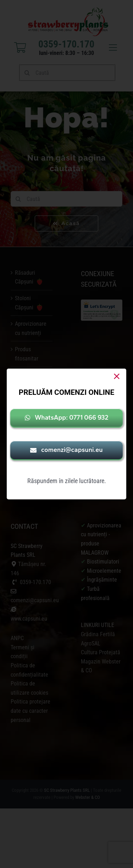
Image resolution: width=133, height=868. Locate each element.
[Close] (117, 376)
